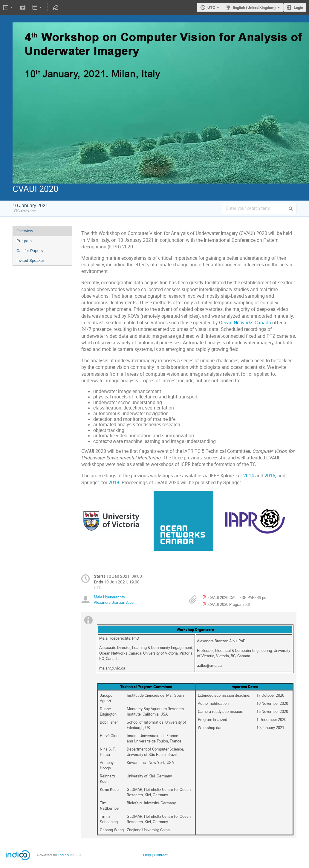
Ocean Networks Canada (245, 323)
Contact (161, 855)
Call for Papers (30, 251)
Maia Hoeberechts (109, 597)
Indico (64, 855)
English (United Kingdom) (254, 7)
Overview (25, 231)
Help (147, 855)
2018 (114, 483)
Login (298, 7)
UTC (211, 7)
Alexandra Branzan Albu (114, 602)
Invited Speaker (30, 260)
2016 (270, 476)
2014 (249, 476)
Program (24, 241)
